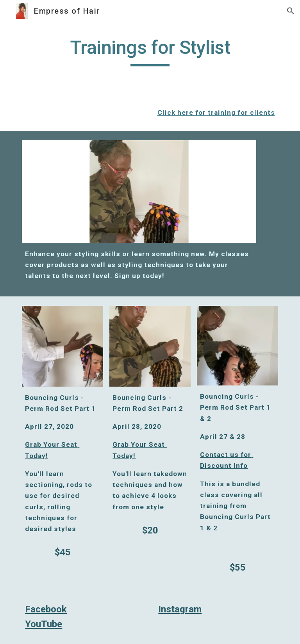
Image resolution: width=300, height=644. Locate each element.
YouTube (44, 624)
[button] (291, 11)
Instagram (180, 609)
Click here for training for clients (216, 112)
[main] (150, 51)
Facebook (46, 609)
